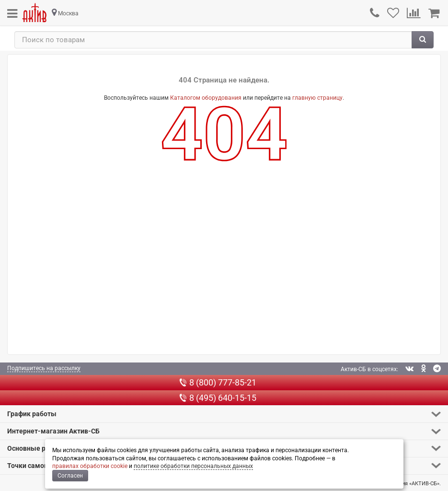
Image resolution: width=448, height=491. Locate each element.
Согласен (70, 476)
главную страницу (317, 98)
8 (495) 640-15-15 (218, 398)
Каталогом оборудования (206, 98)
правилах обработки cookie (90, 466)
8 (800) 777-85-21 (218, 382)
